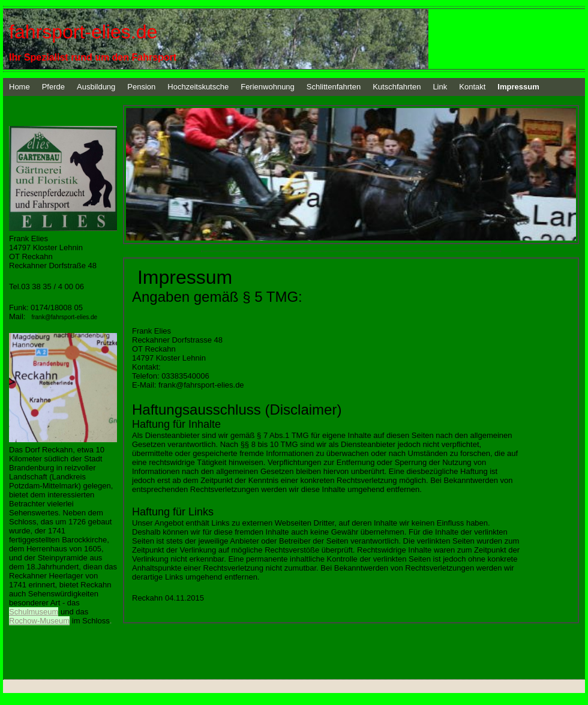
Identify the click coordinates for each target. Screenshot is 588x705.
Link (440, 87)
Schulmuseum (34, 612)
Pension (141, 87)
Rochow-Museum (39, 621)
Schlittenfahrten (334, 87)
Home (19, 87)
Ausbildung (96, 87)
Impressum (518, 87)
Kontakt (472, 87)
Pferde (53, 87)
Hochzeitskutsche (198, 87)
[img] (294, 39)
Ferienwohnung (268, 87)
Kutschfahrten (397, 87)
